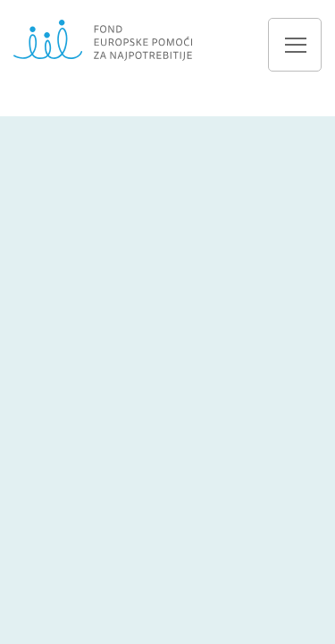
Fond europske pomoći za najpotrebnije (103, 40)
